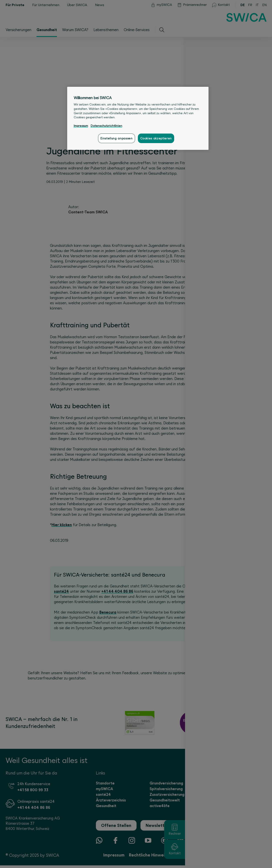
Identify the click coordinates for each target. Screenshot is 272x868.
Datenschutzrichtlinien (106, 126)
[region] (138, 118)
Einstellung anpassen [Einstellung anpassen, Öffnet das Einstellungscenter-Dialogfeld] (116, 138)
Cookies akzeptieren (156, 138)
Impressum (81, 126)
